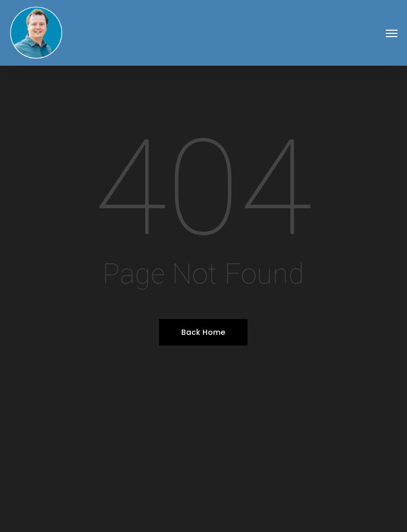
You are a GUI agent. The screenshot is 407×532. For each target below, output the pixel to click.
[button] (392, 33)
